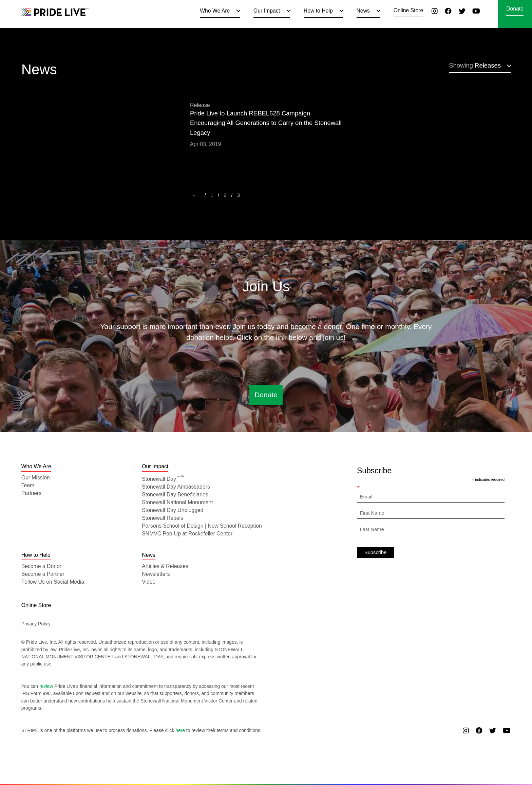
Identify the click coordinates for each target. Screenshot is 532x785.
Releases (475, 65)
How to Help (318, 11)
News (363, 11)
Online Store (408, 10)
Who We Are (215, 11)
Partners (32, 493)
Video (149, 582)
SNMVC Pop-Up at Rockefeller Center (187, 534)
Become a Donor (41, 566)
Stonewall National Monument (177, 502)
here (180, 730)
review (46, 686)
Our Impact (267, 11)
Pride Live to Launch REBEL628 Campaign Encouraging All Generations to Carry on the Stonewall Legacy (266, 123)
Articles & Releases (165, 566)
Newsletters (156, 574)
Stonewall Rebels (163, 518)
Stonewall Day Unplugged (173, 510)
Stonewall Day (163, 479)
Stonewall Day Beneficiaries (175, 495)
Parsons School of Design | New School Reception (202, 526)
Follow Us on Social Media (53, 582)
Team (28, 485)
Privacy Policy (36, 624)
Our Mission (36, 478)
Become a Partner (43, 574)
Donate (515, 9)
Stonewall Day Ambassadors (176, 487)
